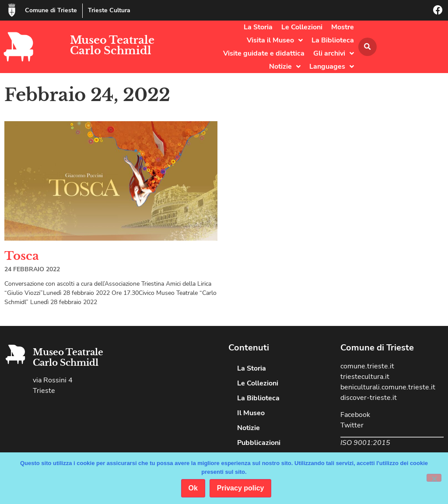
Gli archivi (334, 53)
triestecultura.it (365, 377)
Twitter (352, 425)
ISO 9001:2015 (365, 443)
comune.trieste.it (367, 366)
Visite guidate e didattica (264, 53)
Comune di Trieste (51, 10)
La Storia (258, 27)
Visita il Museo (275, 40)
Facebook (355, 415)
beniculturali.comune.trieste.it (388, 387)
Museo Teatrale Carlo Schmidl (112, 45)
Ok (193, 488)
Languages (332, 66)
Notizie (285, 66)
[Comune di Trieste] (12, 10)
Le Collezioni (302, 27)
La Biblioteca (333, 40)
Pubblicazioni (259, 443)
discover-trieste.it (369, 398)
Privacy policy (241, 488)
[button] (367, 47)
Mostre (343, 27)
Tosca (22, 256)
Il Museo (251, 413)
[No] (434, 478)
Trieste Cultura (109, 10)
